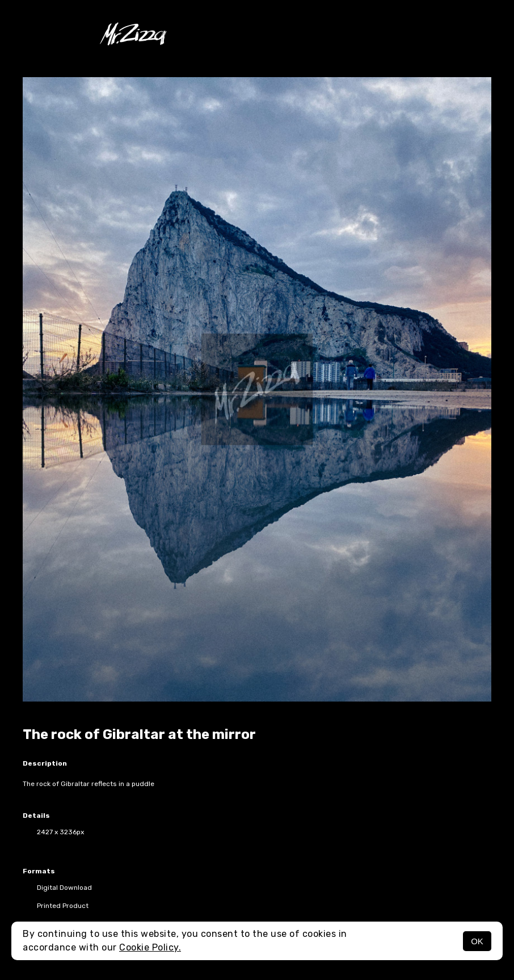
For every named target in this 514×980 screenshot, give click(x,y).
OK (477, 941)
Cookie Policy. (150, 947)
